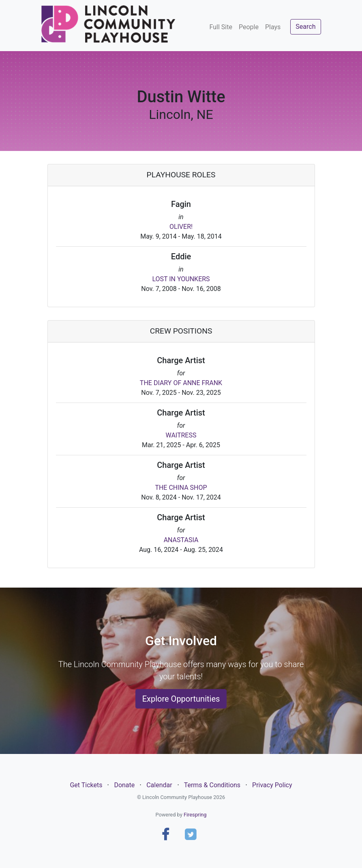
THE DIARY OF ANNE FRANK (181, 383)
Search (305, 27)
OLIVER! (181, 227)
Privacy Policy (272, 785)
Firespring (195, 815)
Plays (273, 27)
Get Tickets (86, 785)
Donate (124, 785)
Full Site (221, 27)
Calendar (159, 785)
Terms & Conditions (212, 785)
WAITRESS (181, 435)
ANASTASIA (181, 540)
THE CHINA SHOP (181, 488)
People (249, 27)
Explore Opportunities (181, 699)
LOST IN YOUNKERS (181, 279)
